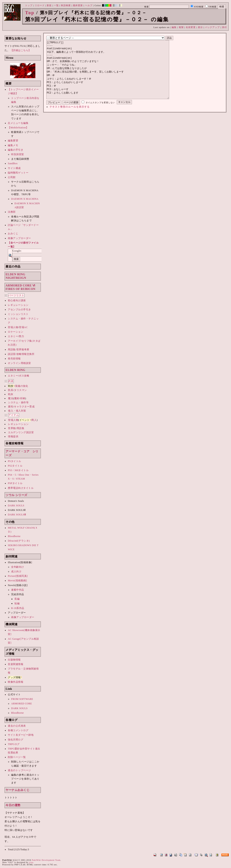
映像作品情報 (16, 682)
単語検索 (66, 5)
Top (30, 13)
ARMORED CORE (21, 704)
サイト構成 (14, 168)
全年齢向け (18, 567)
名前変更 (191, 27)
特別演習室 (18, 154)
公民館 (12, 177)
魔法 (11, 398)
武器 (11, 381)
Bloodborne (14, 536)
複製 (181, 27)
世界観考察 (23, 350)
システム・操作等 (18, 402)
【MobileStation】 (18, 128)
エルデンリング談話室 (21, 432)
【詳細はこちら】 (21, 50)
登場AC (23, 327)
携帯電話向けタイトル (21, 488)
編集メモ (13, 145)
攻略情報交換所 (25, 354)
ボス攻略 (24, 376)
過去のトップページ (19, 770)
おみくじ (13, 233)
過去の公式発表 (17, 726)
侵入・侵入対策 (17, 411)
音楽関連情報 (16, 664)
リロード (40, 5)
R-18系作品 (18, 608)
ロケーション (16, 332)
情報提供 (13, 436)
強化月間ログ (16, 740)
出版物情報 (14, 660)
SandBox (13, 163)
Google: (17, 251)
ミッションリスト (18, 314)
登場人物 (13, 327)
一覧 (56, 5)
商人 (34, 420)
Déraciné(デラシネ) (19, 541)
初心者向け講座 (17, 300)
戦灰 (11, 394)
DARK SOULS (16, 506)
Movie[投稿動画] (17, 581)
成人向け (16, 571)
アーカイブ (14, 341)
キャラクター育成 (24, 407)
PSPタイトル (15, 483)
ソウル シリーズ (16, 495)
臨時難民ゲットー (18, 173)
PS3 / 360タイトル (18, 470)
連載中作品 (18, 590)
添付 (224, 27)
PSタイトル (14, 461)
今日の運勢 (13, 805)
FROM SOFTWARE (22, 699)
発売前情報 (14, 359)
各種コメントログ (18, 730)
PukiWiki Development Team (46, 860)
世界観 (12, 428)
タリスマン (20, 390)
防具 (11, 390)
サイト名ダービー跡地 (21, 735)
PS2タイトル (15, 466)
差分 (200, 27)
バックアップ (212, 27)
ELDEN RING (15, 370)
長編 (17, 599)
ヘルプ (89, 5)
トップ (29, 5)
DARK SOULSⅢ (17, 515)
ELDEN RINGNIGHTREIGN (16, 276)
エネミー (13, 336)
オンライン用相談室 (19, 363)
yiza (31, 862)
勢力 (21, 336)
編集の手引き (16, 150)
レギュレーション (18, 305)
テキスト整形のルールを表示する (70, 119)
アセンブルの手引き (19, 310)
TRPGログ (14, 744)
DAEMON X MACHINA (25, 199)
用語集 (12, 350)
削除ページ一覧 (17, 757)
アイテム (14, 415)
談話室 (12, 354)
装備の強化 (22, 386)
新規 (49, 5)
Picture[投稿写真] (18, 576)
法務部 (12, 212)
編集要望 (13, 141)
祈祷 (23, 398)
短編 (17, 603)
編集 (174, 27)
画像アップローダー (19, 238)
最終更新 (78, 5)
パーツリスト (16, 295)
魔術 (17, 398)
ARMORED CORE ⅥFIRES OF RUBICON (20, 287)
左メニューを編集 (18, 123)
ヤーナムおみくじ (17, 790)
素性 (11, 407)
